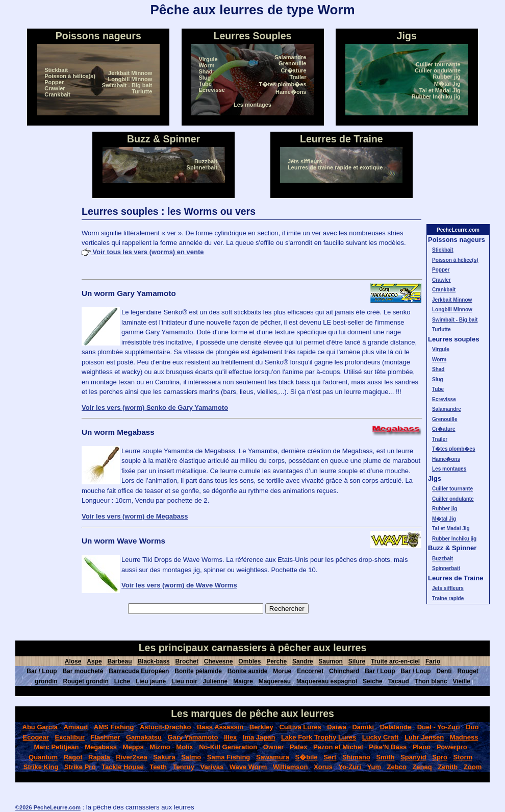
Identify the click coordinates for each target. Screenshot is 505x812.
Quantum (43, 757)
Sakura (164, 757)
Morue (282, 671)
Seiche (373, 681)
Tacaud (399, 681)
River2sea (131, 757)
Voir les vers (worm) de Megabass (135, 516)
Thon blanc (431, 681)
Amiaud (75, 727)
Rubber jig (446, 77)
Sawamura (273, 757)
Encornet (310, 671)
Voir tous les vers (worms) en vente (143, 252)
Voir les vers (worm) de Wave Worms (179, 585)
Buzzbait (206, 161)
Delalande (396, 727)
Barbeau (120, 661)
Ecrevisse (212, 90)
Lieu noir (184, 681)
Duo (472, 727)
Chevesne (219, 661)
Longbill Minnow (130, 79)
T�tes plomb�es (283, 84)
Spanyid (413, 757)
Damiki (363, 727)
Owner (273, 747)
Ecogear (36, 737)
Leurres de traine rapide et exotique (335, 167)
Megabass (101, 747)
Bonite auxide (248, 671)
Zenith (448, 767)
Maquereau (275, 681)
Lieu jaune (151, 681)
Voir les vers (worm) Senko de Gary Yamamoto (155, 408)
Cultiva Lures (300, 727)
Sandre (303, 661)
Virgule (208, 59)
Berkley (261, 727)
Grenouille (292, 63)
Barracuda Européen (139, 671)
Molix (184, 747)
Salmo (191, 757)
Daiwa (337, 727)
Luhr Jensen (424, 737)
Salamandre (290, 57)
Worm (207, 65)
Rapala (99, 757)
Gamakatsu (144, 737)
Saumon (331, 661)
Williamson (291, 767)
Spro (440, 757)
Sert (330, 757)
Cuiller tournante (438, 64)
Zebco (397, 767)
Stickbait (56, 70)
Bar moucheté (83, 671)
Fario (433, 661)
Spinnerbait (202, 167)
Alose (73, 661)
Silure (357, 661)
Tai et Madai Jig (440, 90)
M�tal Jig (447, 84)
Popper (54, 82)
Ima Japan (259, 737)
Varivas (212, 767)
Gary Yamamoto (193, 737)
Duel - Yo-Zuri (439, 727)
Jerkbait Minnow (130, 73)
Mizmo (160, 747)
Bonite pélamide (198, 671)
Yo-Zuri (350, 767)
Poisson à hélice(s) (70, 76)
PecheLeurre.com (458, 230)
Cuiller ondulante (438, 70)
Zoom (473, 767)
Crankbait (57, 94)
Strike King (41, 767)
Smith (385, 757)
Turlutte (142, 91)
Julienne (216, 681)
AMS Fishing (114, 727)
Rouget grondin (86, 681)
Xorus (323, 767)
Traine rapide (448, 598)
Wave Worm (248, 767)
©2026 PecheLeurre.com (48, 807)
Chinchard (344, 671)
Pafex (299, 747)
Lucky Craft (381, 737)
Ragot (73, 757)
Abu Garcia (40, 727)
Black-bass (153, 661)
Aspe (94, 661)
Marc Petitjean (56, 747)
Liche (122, 681)
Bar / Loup (42, 671)
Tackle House (123, 767)
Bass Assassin (220, 727)
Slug (205, 78)
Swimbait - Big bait (127, 85)
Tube (205, 84)
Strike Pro (80, 767)
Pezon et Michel (338, 747)
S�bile (306, 757)
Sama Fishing (229, 757)
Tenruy (184, 767)
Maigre (243, 681)
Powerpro (452, 747)
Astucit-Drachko (165, 727)
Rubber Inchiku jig (436, 96)
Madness (464, 737)
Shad (206, 71)
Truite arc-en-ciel (395, 661)
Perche (276, 661)
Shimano (356, 757)
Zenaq (422, 767)
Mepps (133, 747)
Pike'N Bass (388, 747)
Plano (422, 747)
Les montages (252, 105)
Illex (230, 737)
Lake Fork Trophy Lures (319, 737)
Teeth (158, 767)
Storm (463, 757)
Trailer (298, 77)
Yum (374, 767)
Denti (444, 671)
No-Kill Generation (228, 747)
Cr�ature (293, 70)
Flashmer (106, 737)
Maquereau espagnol (327, 681)
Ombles (249, 661)
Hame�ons (291, 92)
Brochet (187, 661)
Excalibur (70, 737)
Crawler (55, 88)
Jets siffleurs (305, 161)
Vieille (461, 681)
